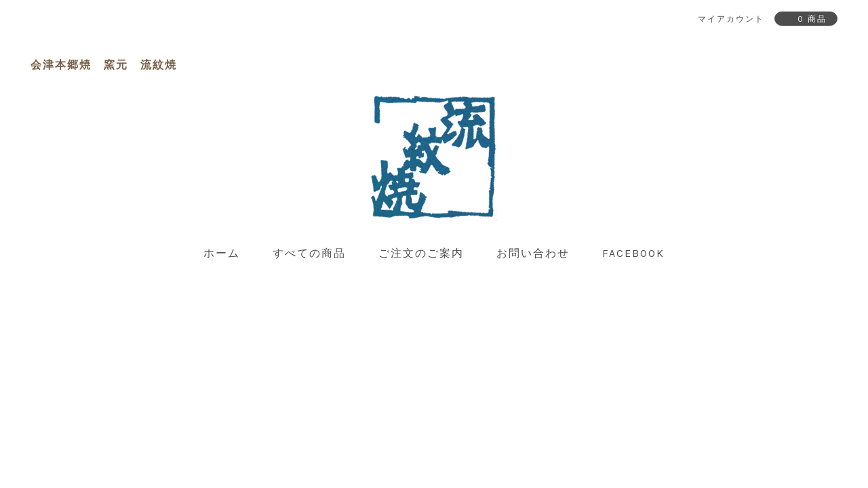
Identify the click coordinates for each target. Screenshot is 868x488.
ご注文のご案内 (421, 253)
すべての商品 (309, 253)
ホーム (222, 253)
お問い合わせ (533, 253)
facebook (633, 253)
